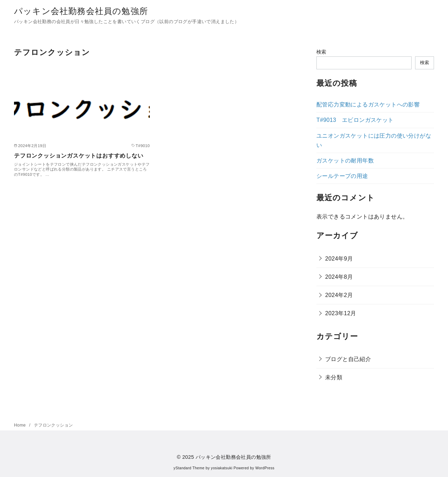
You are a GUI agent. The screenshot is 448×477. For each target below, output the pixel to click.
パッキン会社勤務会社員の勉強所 (81, 11)
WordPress (265, 468)
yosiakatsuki (222, 468)
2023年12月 (341, 313)
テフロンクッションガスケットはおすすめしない (79, 156)
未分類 (334, 377)
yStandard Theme (189, 468)
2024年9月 (339, 259)
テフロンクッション (54, 425)
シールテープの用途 (342, 176)
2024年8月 (339, 277)
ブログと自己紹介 (348, 359)
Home (20, 425)
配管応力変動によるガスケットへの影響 (368, 105)
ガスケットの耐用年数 (345, 161)
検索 (321, 52)
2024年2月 (339, 295)
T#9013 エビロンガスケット (355, 120)
